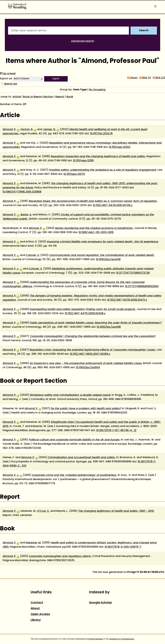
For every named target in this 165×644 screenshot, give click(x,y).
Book (70, 97)
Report (60, 97)
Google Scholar (100, 603)
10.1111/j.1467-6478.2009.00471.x (127, 300)
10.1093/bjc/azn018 (109, 327)
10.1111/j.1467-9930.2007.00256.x (90, 354)
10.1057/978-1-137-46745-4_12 (116, 431)
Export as (6, 79)
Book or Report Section (38, 97)
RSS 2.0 (158, 78)
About (35, 609)
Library (36, 620)
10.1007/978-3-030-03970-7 (123, 547)
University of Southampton (122, 639)
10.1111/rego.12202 (120, 147)
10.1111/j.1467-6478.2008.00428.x (85, 314)
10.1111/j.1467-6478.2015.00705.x (113, 205)
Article (17, 97)
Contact (37, 603)
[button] (56, 79)
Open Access (40, 614)
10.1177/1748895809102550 (142, 287)
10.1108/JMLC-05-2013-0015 (96, 232)
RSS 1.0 (144, 78)
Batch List (9, 84)
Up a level (8, 74)
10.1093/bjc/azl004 (88, 368)
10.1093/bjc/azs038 (108, 259)
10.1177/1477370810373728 (133, 273)
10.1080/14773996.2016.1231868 (22, 192)
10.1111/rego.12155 (83, 161)
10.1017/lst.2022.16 (101, 134)
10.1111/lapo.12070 (74, 174)
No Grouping (97, 90)
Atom (132, 78)
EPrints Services (96, 639)
